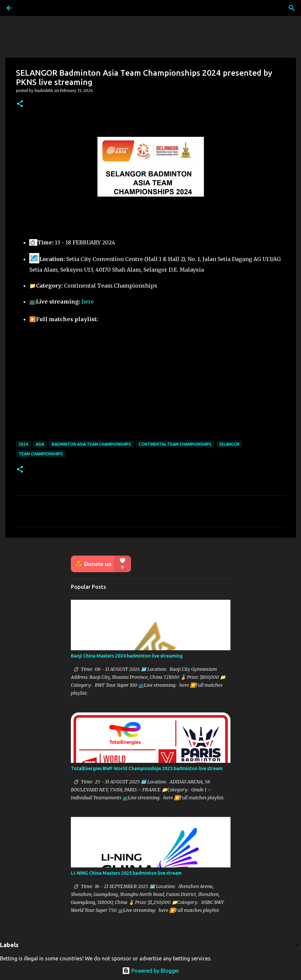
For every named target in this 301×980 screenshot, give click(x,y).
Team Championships (41, 454)
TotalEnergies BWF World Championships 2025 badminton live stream (147, 768)
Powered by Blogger (151, 971)
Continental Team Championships (175, 444)
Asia (40, 444)
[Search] (292, 8)
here (88, 302)
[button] (20, 104)
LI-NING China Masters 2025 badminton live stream (126, 873)
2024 (23, 444)
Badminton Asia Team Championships (91, 444)
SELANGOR (229, 444)
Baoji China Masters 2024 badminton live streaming (127, 656)
